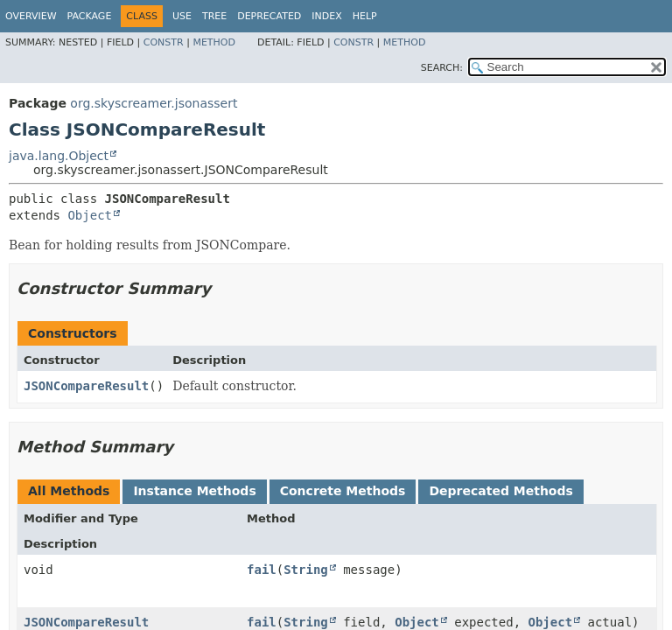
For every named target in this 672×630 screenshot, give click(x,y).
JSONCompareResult (86, 386)
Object (90, 215)
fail (262, 570)
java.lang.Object (59, 156)
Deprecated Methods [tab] (500, 491)
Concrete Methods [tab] (343, 491)
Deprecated (269, 16)
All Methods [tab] (69, 491)
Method (214, 42)
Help (365, 16)
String (306, 570)
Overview (31, 16)
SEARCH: (442, 68)
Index (326, 16)
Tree (214, 16)
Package (90, 16)
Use (182, 16)
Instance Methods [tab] (194, 491)
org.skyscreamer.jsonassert (154, 103)
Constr (164, 42)
